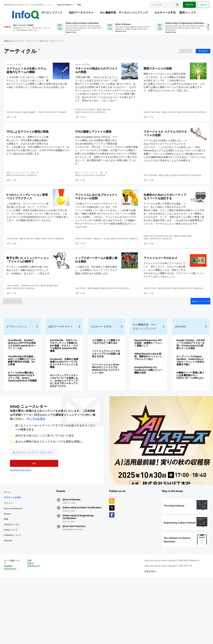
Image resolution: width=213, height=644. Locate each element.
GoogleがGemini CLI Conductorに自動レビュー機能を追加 (146, 421)
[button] (33, 518)
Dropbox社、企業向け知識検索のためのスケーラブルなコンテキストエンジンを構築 (67, 414)
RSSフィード (46, 55)
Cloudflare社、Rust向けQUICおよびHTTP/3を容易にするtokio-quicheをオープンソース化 (27, 396)
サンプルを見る (36, 473)
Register (183, 4)
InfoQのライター (18, 582)
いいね (20, 126)
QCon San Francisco (77, 586)
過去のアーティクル (191, 345)
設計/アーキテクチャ (82, 13)
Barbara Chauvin (36, 324)
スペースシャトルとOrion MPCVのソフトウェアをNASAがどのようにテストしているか (106, 423)
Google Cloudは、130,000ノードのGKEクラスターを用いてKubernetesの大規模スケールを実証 (185, 397)
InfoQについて (17, 587)
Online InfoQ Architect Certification (78, 566)
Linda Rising (19, 324)
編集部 (100, 327)
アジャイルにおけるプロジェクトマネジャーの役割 (95, 222)
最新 (178, 55)
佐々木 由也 (108, 265)
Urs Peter (84, 327)
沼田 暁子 (169, 324)
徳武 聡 (169, 192)
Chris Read (19, 265)
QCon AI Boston (75, 557)
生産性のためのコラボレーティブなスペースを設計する (162, 222)
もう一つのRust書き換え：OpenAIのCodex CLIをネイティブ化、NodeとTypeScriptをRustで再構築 (26, 429)
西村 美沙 (110, 119)
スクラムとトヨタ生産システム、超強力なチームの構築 (29, 77)
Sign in (197, 4)
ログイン (14, 560)
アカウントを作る (19, 555)
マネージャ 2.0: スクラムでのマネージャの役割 (162, 149)
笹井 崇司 (36, 265)
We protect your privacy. (21, 524)
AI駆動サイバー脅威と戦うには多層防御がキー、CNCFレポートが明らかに (186, 431)
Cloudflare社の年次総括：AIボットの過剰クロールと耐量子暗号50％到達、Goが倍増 (27, 412)
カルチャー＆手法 (166, 13)
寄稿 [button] (85, 4)
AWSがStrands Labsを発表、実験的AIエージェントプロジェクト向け (146, 408)
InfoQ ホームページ (19, 45)
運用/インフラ (188, 13)
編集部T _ (40, 119)
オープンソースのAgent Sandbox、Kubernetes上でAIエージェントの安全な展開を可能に (186, 414)
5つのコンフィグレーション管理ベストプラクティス (30, 222)
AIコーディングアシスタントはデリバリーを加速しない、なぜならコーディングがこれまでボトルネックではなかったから (66, 432)
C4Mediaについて (19, 592)
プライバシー (148, 635)
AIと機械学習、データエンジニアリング (125, 13)
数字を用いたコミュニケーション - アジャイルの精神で (29, 295)
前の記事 (195, 55)
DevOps (177, 378)
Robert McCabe (153, 119)
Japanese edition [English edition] (70, 4)
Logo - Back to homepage (24, 12)
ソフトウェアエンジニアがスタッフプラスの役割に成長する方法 (106, 408)
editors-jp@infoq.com (38, 628)
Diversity (14, 598)
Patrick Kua (151, 324)
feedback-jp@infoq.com (16, 631)
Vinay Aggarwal (87, 265)
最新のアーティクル (22, 345)
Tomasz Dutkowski (89, 119)
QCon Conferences (19, 566)
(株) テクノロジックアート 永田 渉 (29, 192)
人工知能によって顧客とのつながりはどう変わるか (106, 394)
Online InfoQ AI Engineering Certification (81, 577)
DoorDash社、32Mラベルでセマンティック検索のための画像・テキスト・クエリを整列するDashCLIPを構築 (66, 397)
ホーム (13, 549)
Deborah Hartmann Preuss (160, 265)
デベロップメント (53, 13)
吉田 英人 (173, 119)
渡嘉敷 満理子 (188, 265)
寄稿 (12, 576)
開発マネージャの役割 (162, 73)
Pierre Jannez (20, 119)
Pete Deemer (152, 192)
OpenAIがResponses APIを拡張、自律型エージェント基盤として (145, 394)
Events (13, 571)
